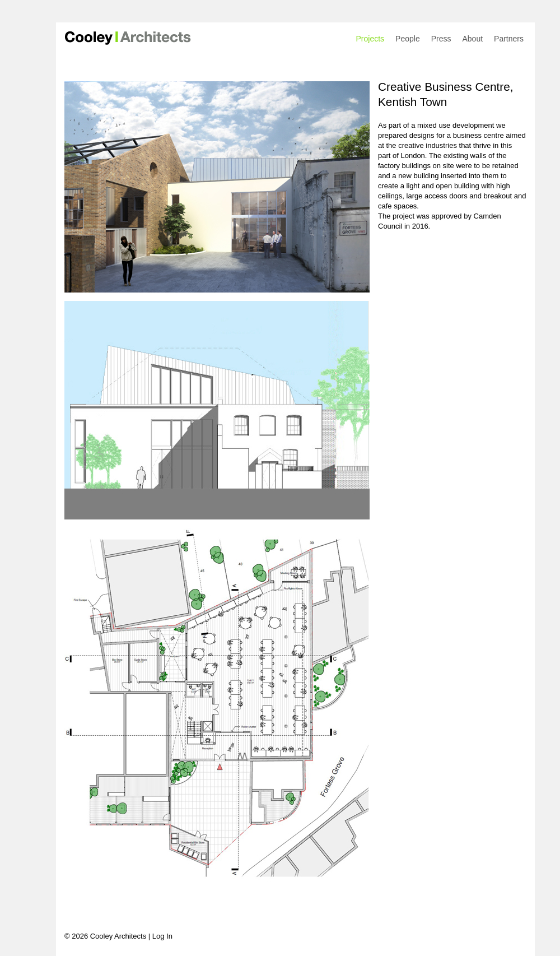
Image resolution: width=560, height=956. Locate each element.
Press (441, 39)
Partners (509, 39)
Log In (162, 936)
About (472, 39)
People (408, 39)
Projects (370, 39)
